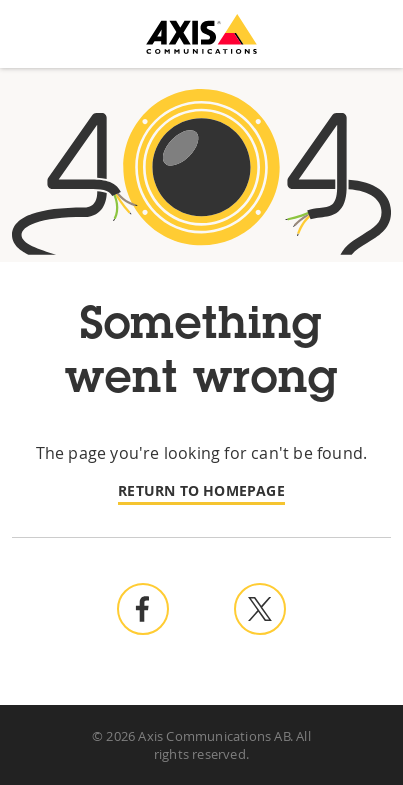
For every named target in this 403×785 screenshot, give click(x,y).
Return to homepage (201, 490)
